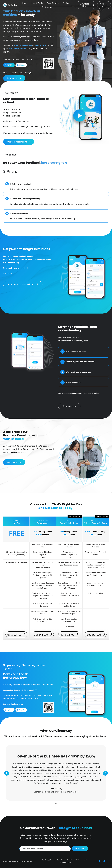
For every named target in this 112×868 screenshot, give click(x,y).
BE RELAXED (43, 520)
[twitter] (104, 861)
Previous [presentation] (7, 773)
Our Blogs (46, 860)
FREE (16, 533)
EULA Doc (79, 860)
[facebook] (100, 861)
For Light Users (43, 523)
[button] (55, 804)
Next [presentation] (105, 773)
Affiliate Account (65, 862)
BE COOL (16, 520)
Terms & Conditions (68, 860)
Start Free (16, 523)
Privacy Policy (55, 860)
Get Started (16, 634)
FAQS (85, 860)
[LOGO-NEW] (10, 4)
